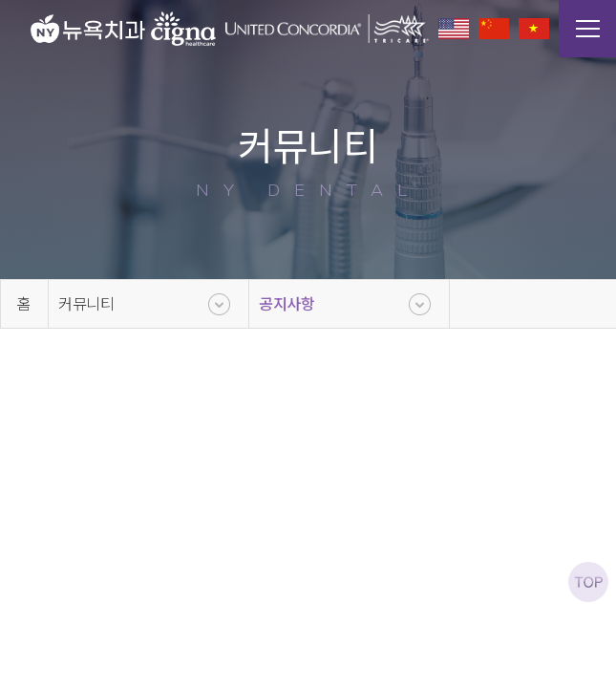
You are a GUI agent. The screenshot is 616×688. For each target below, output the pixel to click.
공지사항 (287, 304)
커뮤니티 (86, 304)
